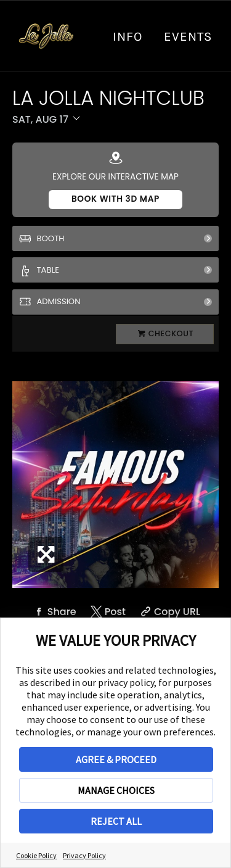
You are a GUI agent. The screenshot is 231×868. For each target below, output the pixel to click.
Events (188, 36)
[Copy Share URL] (169, 612)
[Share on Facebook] (54, 612)
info (128, 36)
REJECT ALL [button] (116, 821)
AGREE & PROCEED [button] (116, 759)
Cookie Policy (36, 855)
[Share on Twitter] (107, 612)
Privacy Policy (84, 855)
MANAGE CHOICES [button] (116, 790)
